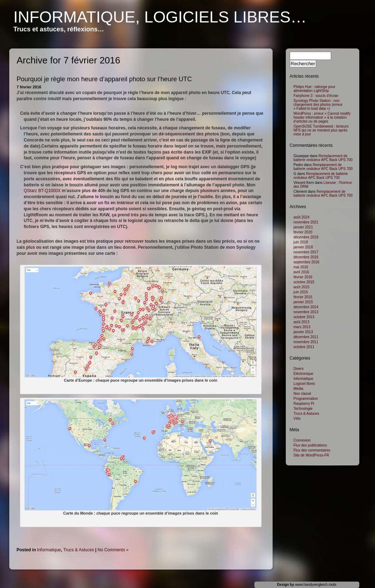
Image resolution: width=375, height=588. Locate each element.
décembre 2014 (306, 307)
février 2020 (303, 232)
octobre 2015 (304, 282)
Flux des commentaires (312, 450)
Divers (299, 369)
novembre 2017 (306, 252)
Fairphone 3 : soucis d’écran (316, 96)
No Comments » (113, 550)
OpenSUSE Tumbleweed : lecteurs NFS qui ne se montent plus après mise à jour (321, 130)
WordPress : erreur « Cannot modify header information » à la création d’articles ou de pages (322, 117)
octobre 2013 (304, 317)
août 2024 (302, 217)
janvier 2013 (303, 332)
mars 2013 (302, 327)
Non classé (302, 394)
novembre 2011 (306, 342)
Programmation (306, 399)
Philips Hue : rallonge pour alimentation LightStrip (315, 89)
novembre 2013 (306, 312)
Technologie (303, 409)
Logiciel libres (305, 384)
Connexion (302, 440)
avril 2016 (301, 272)
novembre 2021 (306, 222)
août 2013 (302, 322)
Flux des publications (310, 445)
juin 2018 (301, 242)
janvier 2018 (303, 247)
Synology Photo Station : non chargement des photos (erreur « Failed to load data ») (318, 105)
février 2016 (303, 277)
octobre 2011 (304, 347)
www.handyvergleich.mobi (316, 585)
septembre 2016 (306, 262)
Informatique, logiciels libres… (160, 17)
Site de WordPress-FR (311, 455)
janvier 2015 (303, 302)
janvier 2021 (303, 227)
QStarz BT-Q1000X (42, 191)
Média (298, 389)
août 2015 (302, 287)
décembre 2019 (306, 237)
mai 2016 (301, 267)
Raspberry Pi (304, 404)
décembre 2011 (306, 337)
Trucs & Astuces (78, 550)
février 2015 (303, 297)
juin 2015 (301, 292)
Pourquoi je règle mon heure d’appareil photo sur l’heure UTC (104, 79)
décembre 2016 (306, 257)
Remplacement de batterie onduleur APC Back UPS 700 (323, 158)
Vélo (297, 419)
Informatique (49, 550)
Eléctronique (304, 374)
